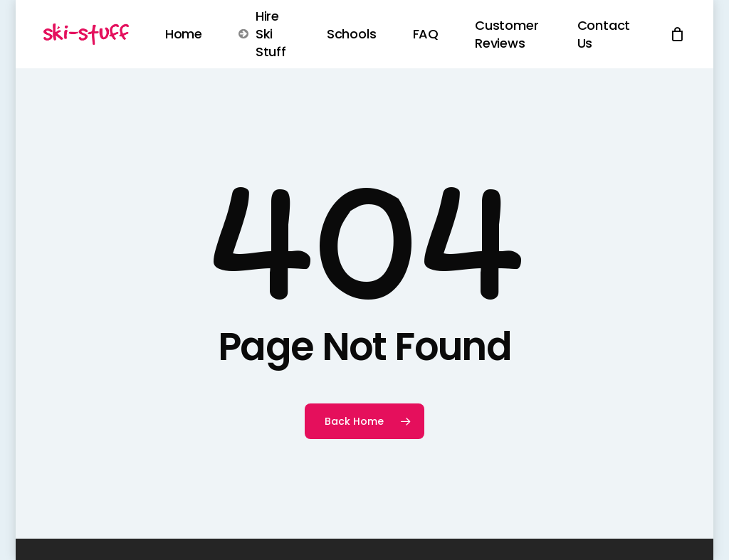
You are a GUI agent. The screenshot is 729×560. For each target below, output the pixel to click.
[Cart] (678, 34)
